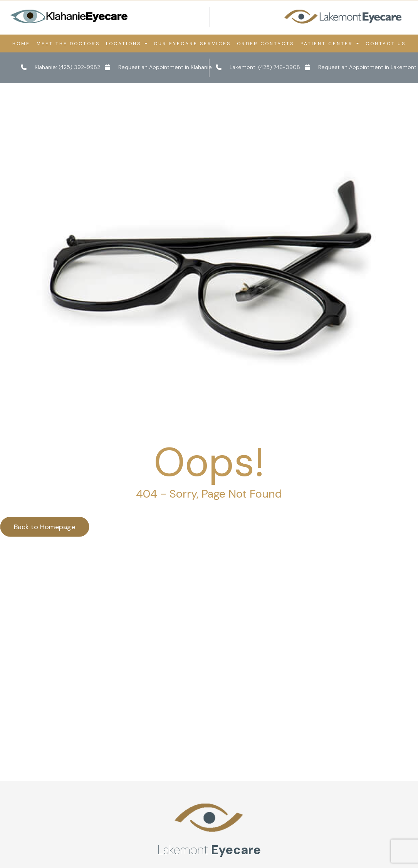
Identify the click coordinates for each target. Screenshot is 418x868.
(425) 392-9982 (79, 67)
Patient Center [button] (330, 44)
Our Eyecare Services (192, 44)
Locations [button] (127, 44)
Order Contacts (265, 44)
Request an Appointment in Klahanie (165, 67)
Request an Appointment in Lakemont (367, 67)
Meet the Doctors (68, 44)
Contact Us (386, 44)
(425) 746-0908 (279, 67)
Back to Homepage (44, 612)
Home (21, 44)
